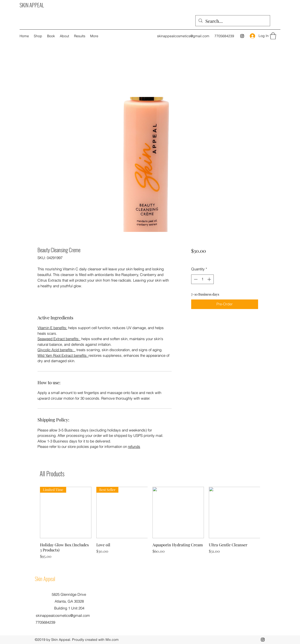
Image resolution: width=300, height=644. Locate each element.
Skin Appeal (45, 579)
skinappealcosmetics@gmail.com (183, 36)
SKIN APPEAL (32, 5)
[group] (150, 523)
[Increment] (210, 279)
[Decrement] (195, 279)
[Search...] (232, 21)
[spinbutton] (202, 279)
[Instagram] (242, 36)
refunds (134, 447)
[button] (273, 36)
